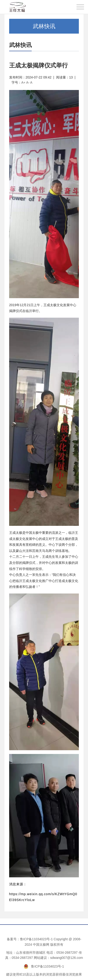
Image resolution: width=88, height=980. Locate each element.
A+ (23, 82)
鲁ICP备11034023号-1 (36, 939)
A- (28, 82)
